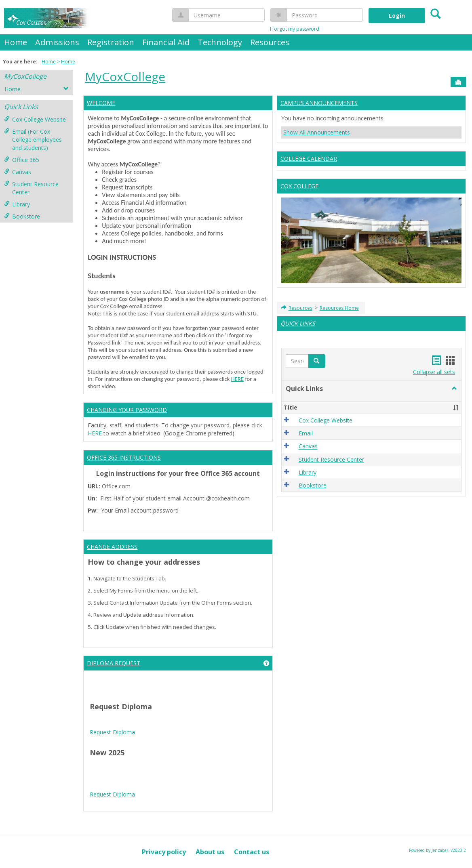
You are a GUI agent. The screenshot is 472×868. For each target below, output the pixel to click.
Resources (270, 42)
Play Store (175, 785)
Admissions (57, 42)
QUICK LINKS (298, 323)
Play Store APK (141, 785)
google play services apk (169, 777)
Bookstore (22, 216)
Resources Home (339, 308)
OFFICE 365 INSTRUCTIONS (124, 457)
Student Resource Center (31, 188)
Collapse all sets (434, 372)
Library (17, 204)
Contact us (252, 852)
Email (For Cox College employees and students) (33, 140)
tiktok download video (229, 769)
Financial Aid (166, 42)
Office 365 (22, 160)
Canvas (18, 172)
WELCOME (101, 103)
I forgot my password (295, 29)
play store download (116, 769)
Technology (220, 42)
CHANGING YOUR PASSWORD (127, 410)
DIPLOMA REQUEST (114, 663)
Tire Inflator (105, 809)
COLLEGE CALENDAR (309, 159)
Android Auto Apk (113, 777)
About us (210, 852)
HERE (237, 379)
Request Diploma (112, 732)
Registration (111, 42)
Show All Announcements (317, 132)
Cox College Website (35, 119)
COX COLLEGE (299, 186)
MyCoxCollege (25, 76)
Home (16, 42)
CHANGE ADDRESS (112, 547)
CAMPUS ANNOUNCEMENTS (319, 103)
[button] (454, 389)
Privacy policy (164, 852)
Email (306, 433)
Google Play (206, 785)
